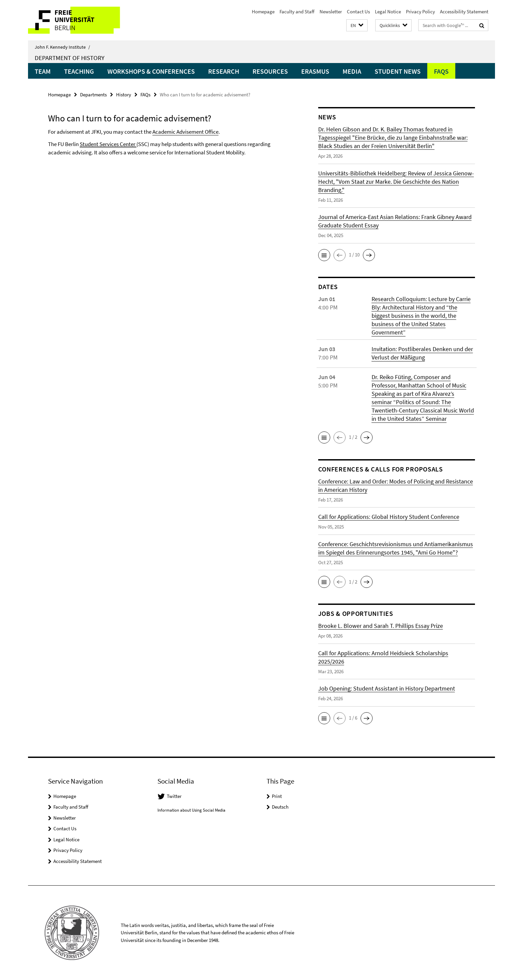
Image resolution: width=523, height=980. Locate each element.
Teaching (79, 71)
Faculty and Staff (297, 12)
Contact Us (358, 12)
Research (224, 71)
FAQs (441, 71)
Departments (93, 95)
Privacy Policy (420, 12)
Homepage (263, 12)
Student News (398, 71)
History (124, 95)
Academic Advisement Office (185, 132)
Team (43, 71)
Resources (270, 71)
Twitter (174, 796)
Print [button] (277, 796)
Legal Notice (388, 12)
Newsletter (331, 12)
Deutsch (280, 807)
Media (352, 71)
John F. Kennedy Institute (62, 47)
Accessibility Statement (464, 12)
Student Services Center (108, 144)
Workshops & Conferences (151, 71)
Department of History (70, 58)
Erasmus (315, 71)
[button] (357, 26)
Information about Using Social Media (191, 810)
